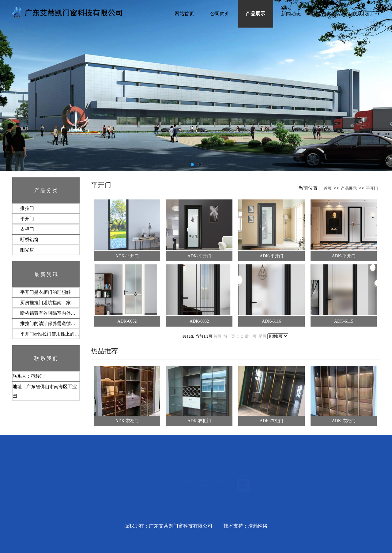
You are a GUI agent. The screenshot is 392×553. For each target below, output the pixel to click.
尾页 (262, 336)
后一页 (251, 336)
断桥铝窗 (29, 240)
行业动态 (121, 484)
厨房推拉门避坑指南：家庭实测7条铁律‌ (50, 303)
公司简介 (220, 14)
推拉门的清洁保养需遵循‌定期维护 (50, 324)
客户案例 (326, 14)
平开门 (27, 219)
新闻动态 (291, 14)
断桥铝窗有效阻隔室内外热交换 (50, 313)
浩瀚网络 (258, 526)
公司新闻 (121, 474)
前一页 (229, 336)
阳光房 (27, 250)
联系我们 (362, 14)
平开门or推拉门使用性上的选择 (50, 334)
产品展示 (255, 14)
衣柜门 (27, 229)
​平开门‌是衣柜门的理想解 (45, 292)
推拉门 (27, 208)
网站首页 (184, 14)
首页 (328, 188)
